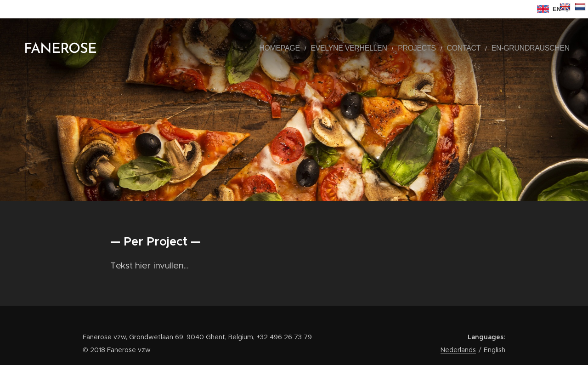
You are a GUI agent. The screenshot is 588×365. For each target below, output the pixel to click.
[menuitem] (318, 48)
